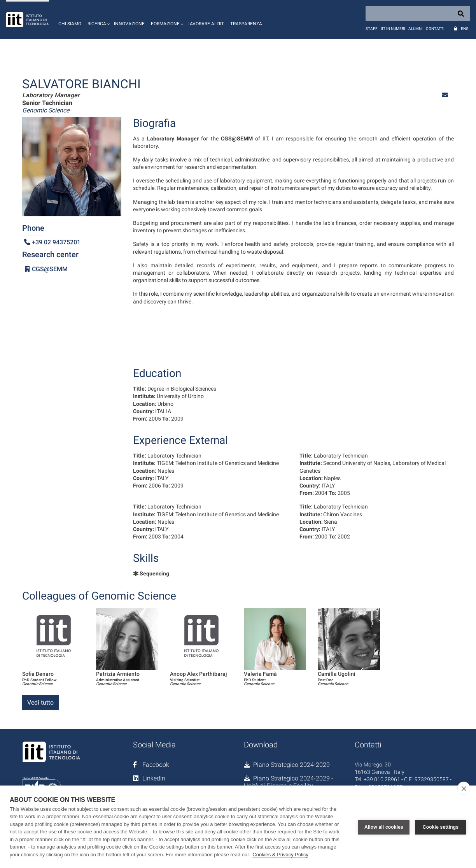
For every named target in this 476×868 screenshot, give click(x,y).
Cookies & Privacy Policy (280, 855)
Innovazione (129, 24)
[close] (464, 788)
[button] (98, 19)
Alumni (416, 29)
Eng (465, 29)
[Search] (418, 14)
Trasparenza (246, 24)
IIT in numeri (393, 29)
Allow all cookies (384, 827)
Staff (372, 29)
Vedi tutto (40, 702)
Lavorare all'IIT (206, 24)
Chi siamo (70, 24)
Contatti (435, 29)
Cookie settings (441, 827)
